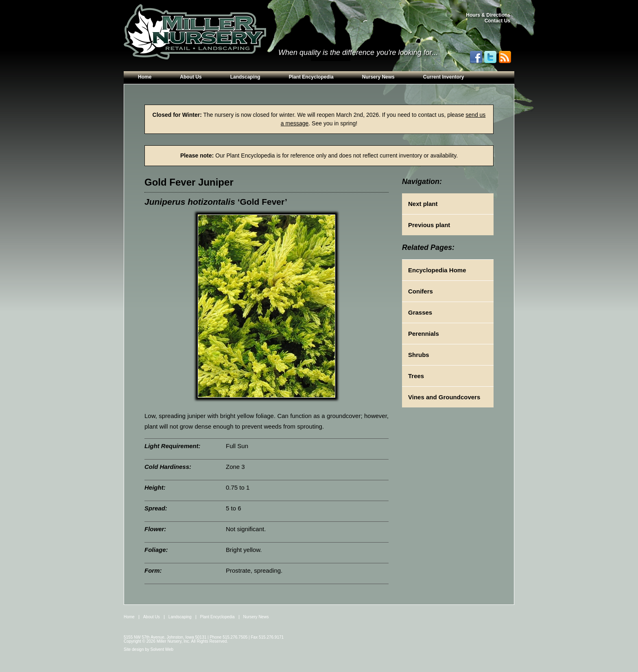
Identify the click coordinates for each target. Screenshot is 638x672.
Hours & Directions (488, 15)
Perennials (424, 334)
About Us (191, 77)
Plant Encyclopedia (311, 77)
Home (145, 77)
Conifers (421, 291)
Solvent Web (162, 649)
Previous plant (429, 225)
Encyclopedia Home (437, 270)
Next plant (423, 204)
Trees (416, 376)
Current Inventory (444, 77)
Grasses (420, 312)
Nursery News (378, 77)
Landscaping (245, 77)
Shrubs (419, 355)
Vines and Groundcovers (444, 397)
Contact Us (497, 21)
